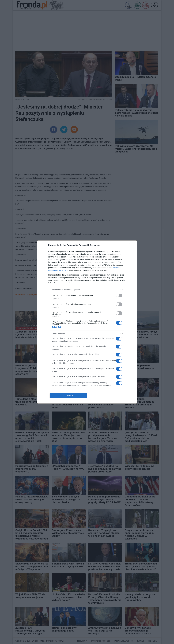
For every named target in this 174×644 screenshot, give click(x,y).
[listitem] (87, 290)
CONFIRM (68, 396)
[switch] (119, 295)
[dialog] (87, 322)
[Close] (132, 245)
